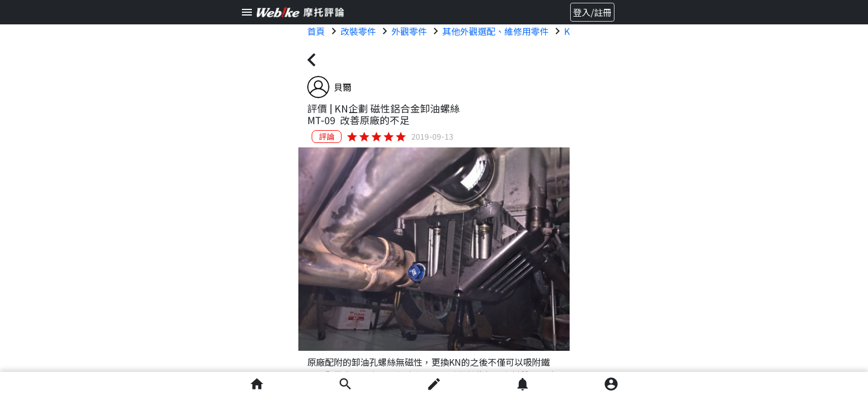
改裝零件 (358, 31)
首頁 (316, 31)
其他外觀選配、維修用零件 (495, 31)
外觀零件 (409, 31)
